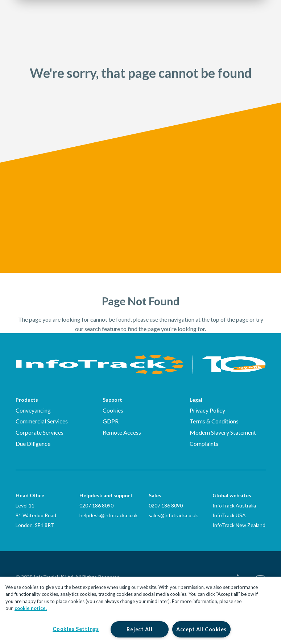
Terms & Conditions (214, 421)
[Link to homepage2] (59, 27)
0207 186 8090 (96, 505)
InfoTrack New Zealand (239, 525)
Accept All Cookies (201, 629)
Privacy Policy (207, 410)
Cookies (113, 410)
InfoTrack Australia (234, 505)
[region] (140, 610)
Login (216, 27)
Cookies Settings (76, 629)
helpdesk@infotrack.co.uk (109, 515)
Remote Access (122, 432)
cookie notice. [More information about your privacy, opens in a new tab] (31, 608)
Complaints (204, 444)
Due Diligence (33, 444)
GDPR (111, 421)
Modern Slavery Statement (223, 432)
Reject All (139, 629)
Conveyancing (33, 410)
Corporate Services (40, 432)
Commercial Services (42, 421)
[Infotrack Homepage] (141, 359)
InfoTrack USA (229, 515)
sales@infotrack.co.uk (173, 515)
